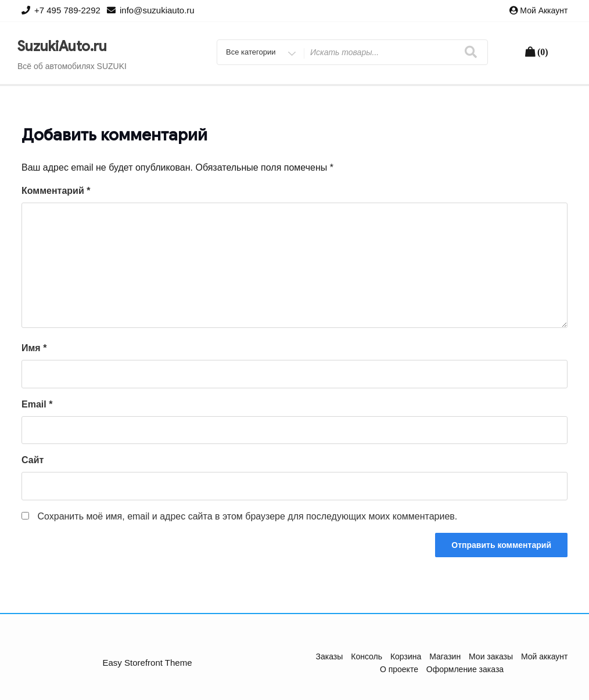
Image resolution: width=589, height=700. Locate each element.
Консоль (367, 656)
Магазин (445, 656)
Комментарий (56, 191)
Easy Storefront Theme (148, 663)
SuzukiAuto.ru (62, 46)
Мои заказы (491, 656)
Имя (34, 348)
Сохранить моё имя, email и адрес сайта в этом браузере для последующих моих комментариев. (247, 516)
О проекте (399, 669)
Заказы (330, 656)
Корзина (406, 656)
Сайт (33, 460)
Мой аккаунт (544, 10)
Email (37, 404)
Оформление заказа (465, 669)
